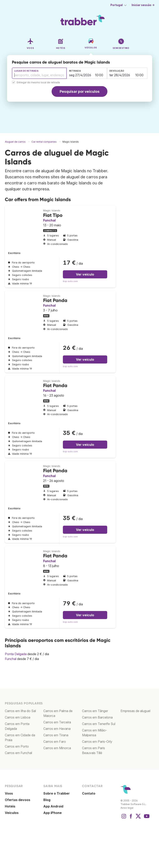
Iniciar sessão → (143, 5)
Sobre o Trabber (57, 793)
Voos (9, 793)
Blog (47, 800)
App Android (53, 806)
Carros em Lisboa (18, 717)
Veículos (12, 813)
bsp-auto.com (70, 281)
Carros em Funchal (18, 753)
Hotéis (10, 806)
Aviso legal (127, 808)
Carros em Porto (17, 746)
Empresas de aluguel (135, 711)
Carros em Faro (55, 742)
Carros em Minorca (57, 748)
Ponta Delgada (16, 654)
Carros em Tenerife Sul (99, 724)
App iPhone (52, 813)
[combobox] (39, 73)
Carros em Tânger (95, 711)
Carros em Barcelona (97, 717)
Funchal (49, 220)
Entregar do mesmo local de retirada (38, 83)
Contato (89, 793)
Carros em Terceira (57, 722)
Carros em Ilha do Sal (20, 711)
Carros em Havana (57, 729)
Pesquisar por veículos (80, 91)
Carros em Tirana (56, 735)
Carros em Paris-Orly (97, 742)
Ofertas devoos (18, 800)
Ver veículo (85, 274)
